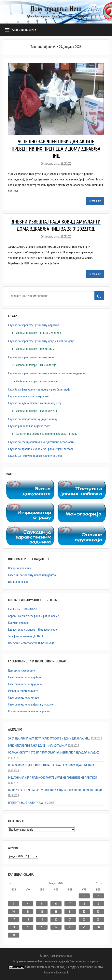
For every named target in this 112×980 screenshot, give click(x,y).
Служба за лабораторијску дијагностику (33, 419)
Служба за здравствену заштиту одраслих (34, 325)
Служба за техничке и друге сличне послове (35, 456)
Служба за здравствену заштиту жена (31, 357)
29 (84, 927)
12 (42, 912)
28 (70, 927)
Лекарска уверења (20, 568)
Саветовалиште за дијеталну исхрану (31, 705)
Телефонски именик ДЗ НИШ (26, 636)
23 (98, 920)
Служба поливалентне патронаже (29, 396)
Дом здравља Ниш (56, 9)
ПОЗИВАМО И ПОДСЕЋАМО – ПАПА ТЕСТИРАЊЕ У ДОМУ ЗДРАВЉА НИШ (51, 765)
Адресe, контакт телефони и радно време (34, 616)
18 (28, 920)
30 (98, 927)
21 (70, 920)
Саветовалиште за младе (23, 698)
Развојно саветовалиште (23, 691)
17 (14, 920)
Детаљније (95, 201)
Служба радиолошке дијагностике (29, 426)
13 (56, 912)
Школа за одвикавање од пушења (29, 711)
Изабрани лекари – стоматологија (37, 381)
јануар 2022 (56, 883)
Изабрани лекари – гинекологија (36, 365)
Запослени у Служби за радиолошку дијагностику (47, 434)
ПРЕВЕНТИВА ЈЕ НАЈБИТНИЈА (25, 803)
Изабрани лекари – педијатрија (35, 349)
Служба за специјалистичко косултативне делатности (41, 442)
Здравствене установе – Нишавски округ (33, 630)
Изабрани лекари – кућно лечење (37, 411)
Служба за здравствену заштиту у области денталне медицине (47, 373)
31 (14, 935)
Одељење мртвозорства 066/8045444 (31, 643)
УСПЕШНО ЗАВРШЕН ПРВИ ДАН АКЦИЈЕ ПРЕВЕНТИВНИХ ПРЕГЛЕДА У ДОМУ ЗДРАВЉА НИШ (56, 149)
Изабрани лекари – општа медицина (38, 333)
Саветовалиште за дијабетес (25, 677)
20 (56, 920)
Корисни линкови (19, 623)
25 (28, 927)
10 (14, 912)
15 (84, 912)
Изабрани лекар (18, 582)
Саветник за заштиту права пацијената (32, 575)
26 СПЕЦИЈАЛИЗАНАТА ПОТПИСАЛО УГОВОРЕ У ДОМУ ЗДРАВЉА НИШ (49, 739)
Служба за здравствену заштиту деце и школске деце (41, 341)
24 (14, 927)
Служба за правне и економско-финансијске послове (41, 449)
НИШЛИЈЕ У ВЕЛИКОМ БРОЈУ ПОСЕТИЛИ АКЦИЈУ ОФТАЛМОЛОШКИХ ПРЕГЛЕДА (55, 790)
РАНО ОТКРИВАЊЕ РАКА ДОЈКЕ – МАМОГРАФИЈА (38, 746)
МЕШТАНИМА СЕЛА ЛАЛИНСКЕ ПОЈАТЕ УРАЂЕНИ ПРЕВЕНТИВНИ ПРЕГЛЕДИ (53, 778)
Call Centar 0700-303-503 (23, 609)
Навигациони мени (21, 30)
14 (70, 912)
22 (84, 920)
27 (56, 927)
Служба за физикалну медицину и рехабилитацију (39, 390)
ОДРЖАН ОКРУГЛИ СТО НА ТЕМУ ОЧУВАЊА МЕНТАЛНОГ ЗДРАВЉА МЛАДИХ (53, 753)
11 (28, 912)
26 (42, 927)
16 (98, 912)
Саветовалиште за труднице (25, 684)
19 (42, 920)
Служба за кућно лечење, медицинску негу (35, 403)
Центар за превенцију (21, 671)
